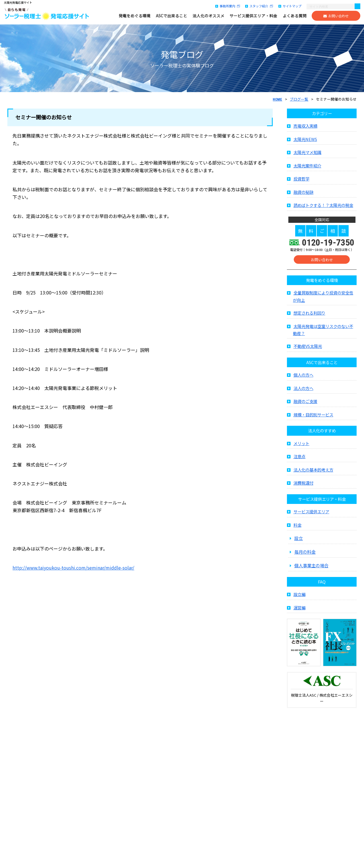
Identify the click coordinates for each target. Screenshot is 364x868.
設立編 (299, 596)
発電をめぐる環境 (135, 16)
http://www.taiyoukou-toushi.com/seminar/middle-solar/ (73, 568)
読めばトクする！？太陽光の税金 (323, 207)
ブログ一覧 (299, 99)
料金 (297, 527)
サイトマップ (290, 6)
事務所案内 (228, 6)
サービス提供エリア (311, 513)
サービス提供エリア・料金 (253, 16)
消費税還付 (303, 484)
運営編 (299, 609)
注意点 (299, 458)
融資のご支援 (305, 403)
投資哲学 (301, 180)
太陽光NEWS (305, 141)
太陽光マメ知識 (307, 154)
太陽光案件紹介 (307, 167)
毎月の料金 (305, 553)
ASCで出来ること (171, 16)
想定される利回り (309, 314)
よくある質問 (295, 16)
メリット (301, 445)
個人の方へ (303, 376)
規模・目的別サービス (313, 416)
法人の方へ (303, 390)
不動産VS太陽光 (308, 348)
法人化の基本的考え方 (313, 471)
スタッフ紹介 (259, 6)
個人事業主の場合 (311, 567)
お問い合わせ (336, 16)
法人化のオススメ (208, 16)
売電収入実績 (305, 127)
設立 (299, 540)
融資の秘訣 (303, 194)
